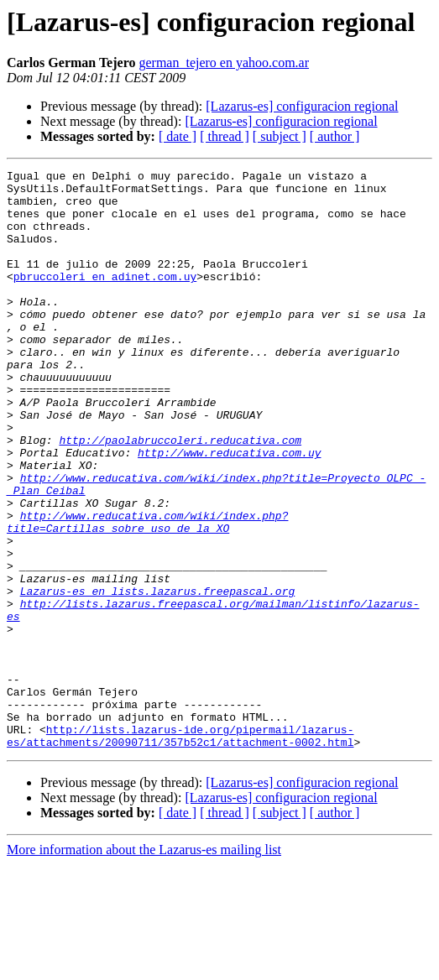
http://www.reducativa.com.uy (229, 510)
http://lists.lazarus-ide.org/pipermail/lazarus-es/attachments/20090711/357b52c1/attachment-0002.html (180, 850)
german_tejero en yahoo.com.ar (224, 63)
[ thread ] (225, 136)
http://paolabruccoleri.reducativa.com (180, 495)
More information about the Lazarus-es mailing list (144, 965)
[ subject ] (280, 136)
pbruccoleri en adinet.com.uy (105, 299)
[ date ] (178, 136)
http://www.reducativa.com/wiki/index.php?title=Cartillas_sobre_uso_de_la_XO (147, 593)
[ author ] (335, 136)
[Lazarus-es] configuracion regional (302, 106)
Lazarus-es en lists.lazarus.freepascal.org (158, 676)
